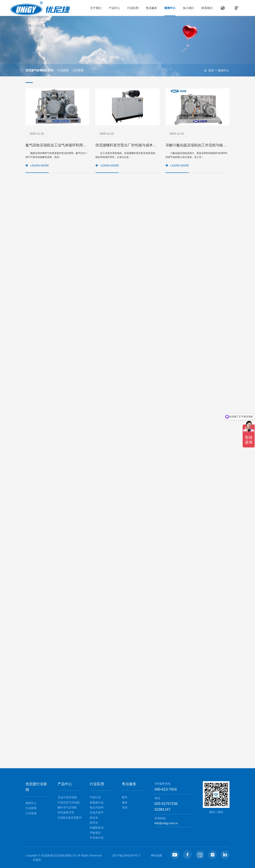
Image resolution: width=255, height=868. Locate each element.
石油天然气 (97, 812)
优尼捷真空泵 (66, 812)
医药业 (94, 823)
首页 (211, 70)
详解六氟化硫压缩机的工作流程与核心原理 (200, 145)
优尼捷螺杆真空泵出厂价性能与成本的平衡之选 (133, 145)
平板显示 (95, 833)
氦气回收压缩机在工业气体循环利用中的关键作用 (65, 145)
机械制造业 (97, 828)
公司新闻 (78, 70)
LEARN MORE (40, 165)
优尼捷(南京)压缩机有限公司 (59, 855)
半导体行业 (97, 838)
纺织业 (94, 818)
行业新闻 (63, 70)
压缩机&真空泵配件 (70, 818)
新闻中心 (224, 70)
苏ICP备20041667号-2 (126, 855)
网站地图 (157, 855)
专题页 (37, 860)
